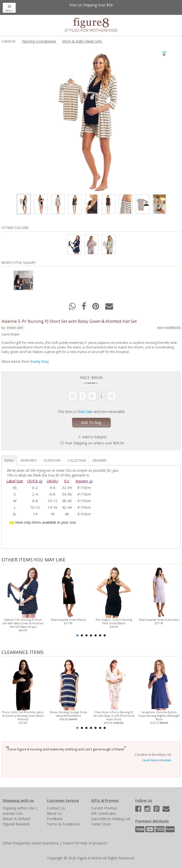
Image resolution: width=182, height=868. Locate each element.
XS (73, 396)
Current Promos (104, 808)
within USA (26, 808)
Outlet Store (101, 824)
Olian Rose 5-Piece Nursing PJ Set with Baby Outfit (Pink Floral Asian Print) (114, 716)
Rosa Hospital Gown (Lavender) (159, 620)
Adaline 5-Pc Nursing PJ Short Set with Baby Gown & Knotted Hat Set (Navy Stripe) (23, 623)
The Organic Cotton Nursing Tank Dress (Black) (114, 621)
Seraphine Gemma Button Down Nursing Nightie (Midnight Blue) (159, 716)
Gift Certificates (104, 813)
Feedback (55, 819)
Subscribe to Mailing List (111, 819)
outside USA (13, 813)
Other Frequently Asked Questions (31, 843)
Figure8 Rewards (16, 824)
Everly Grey (15, 328)
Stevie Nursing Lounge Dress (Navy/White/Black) (68, 714)
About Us (54, 813)
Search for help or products (85, 843)
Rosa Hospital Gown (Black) (68, 620)
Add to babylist (95, 437)
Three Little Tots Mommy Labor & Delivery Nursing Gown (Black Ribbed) (23, 716)
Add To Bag (91, 422)
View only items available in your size (45, 522)
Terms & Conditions (63, 824)
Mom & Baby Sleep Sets (82, 41)
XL (112, 396)
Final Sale (85, 412)
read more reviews (157, 760)
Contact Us (56, 808)
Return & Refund (16, 819)
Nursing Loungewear (39, 41)
